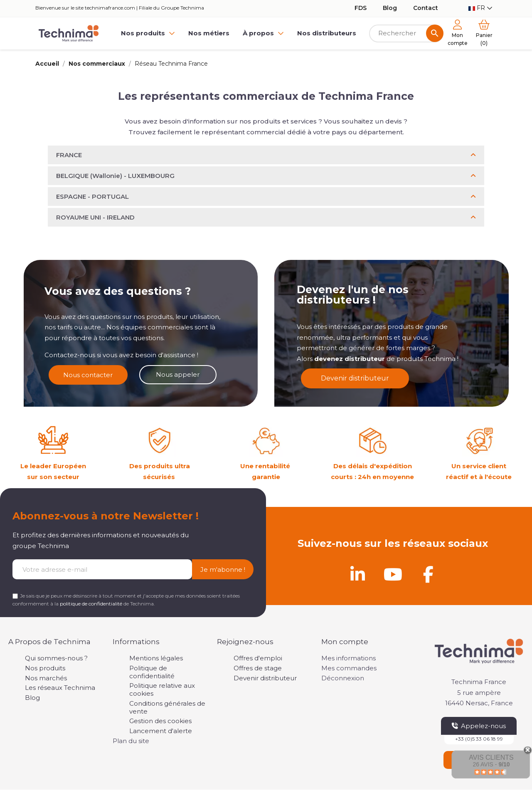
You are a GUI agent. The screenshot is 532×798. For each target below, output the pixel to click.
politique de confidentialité (91, 604)
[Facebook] (428, 574)
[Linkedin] (357, 574)
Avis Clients (491, 757)
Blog (390, 8)
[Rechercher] (406, 33)
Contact (426, 8)
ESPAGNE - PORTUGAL (92, 196)
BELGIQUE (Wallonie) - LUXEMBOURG (115, 176)
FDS (361, 8)
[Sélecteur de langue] (480, 8)
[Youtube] (393, 574)
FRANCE (69, 155)
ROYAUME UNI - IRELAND (95, 217)
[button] (266, 155)
